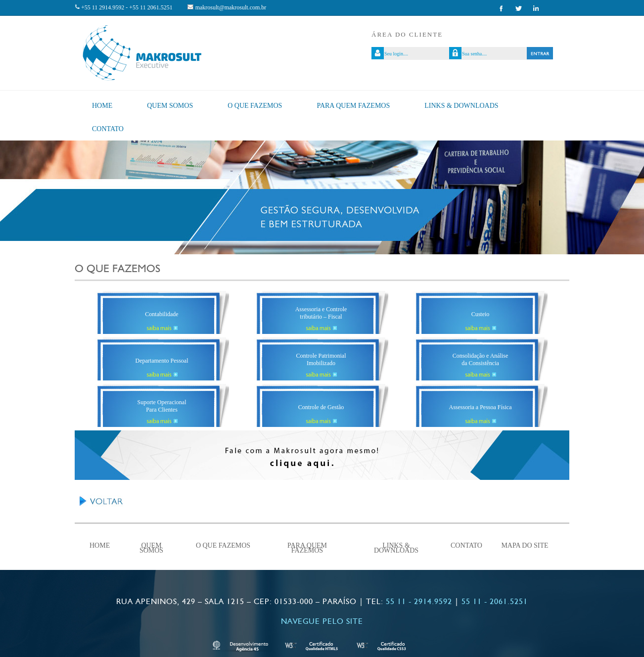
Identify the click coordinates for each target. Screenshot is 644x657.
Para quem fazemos (353, 106)
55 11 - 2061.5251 (495, 601)
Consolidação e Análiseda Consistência (481, 359)
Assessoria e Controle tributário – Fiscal (321, 313)
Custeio (481, 314)
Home (102, 106)
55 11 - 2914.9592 (419, 601)
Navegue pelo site (322, 621)
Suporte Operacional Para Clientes (162, 406)
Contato (108, 129)
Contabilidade (161, 314)
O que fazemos (255, 106)
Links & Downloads (461, 106)
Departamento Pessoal (162, 361)
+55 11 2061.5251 (151, 7)
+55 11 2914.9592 (103, 7)
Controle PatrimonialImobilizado (321, 359)
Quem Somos (170, 106)
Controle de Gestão (321, 407)
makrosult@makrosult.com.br (231, 7)
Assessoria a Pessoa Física (481, 407)
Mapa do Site (525, 546)
